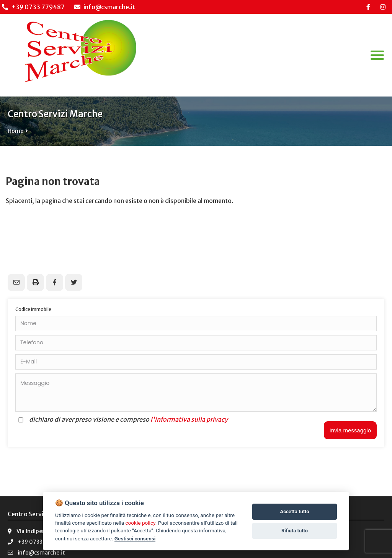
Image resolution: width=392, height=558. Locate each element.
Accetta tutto (294, 511)
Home (16, 131)
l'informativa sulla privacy (189, 419)
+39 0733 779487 (38, 7)
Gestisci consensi (135, 538)
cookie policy (140, 523)
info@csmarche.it (105, 7)
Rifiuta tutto (295, 531)
